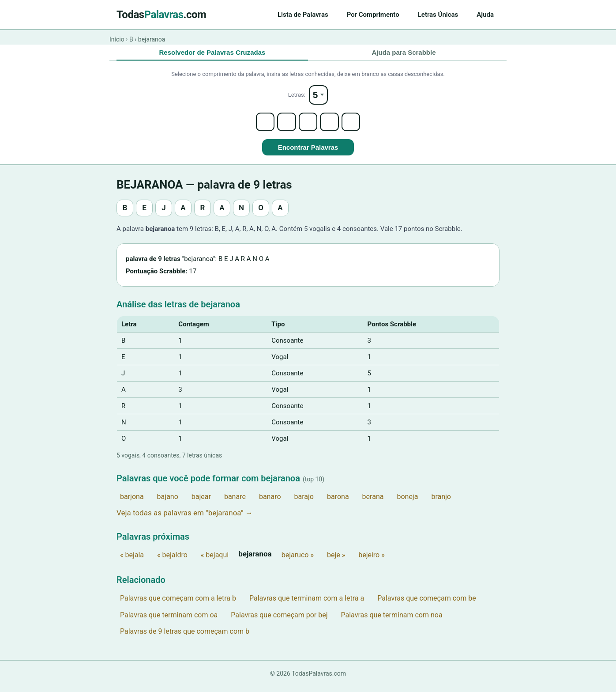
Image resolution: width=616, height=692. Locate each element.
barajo (304, 502)
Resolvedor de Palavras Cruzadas (212, 53)
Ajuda (485, 15)
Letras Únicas (438, 15)
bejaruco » (298, 561)
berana (373, 502)
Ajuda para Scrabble (404, 53)
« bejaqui (215, 561)
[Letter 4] (332, 126)
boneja (407, 502)
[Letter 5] (356, 126)
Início (117, 39)
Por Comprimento (373, 15)
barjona (132, 502)
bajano (168, 502)
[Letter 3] (308, 126)
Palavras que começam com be (426, 604)
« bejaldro (172, 561)
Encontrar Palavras (308, 153)
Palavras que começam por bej (279, 620)
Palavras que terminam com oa (169, 620)
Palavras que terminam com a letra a (307, 604)
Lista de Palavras (303, 15)
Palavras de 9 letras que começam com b (185, 637)
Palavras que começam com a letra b (178, 604)
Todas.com (161, 15)
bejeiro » (372, 561)
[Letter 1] (260, 126)
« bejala (132, 561)
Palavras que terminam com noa (392, 620)
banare (235, 502)
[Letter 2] (284, 126)
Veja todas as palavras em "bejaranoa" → (185, 518)
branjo (441, 502)
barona (338, 502)
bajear (201, 502)
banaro (270, 502)
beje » (336, 561)
